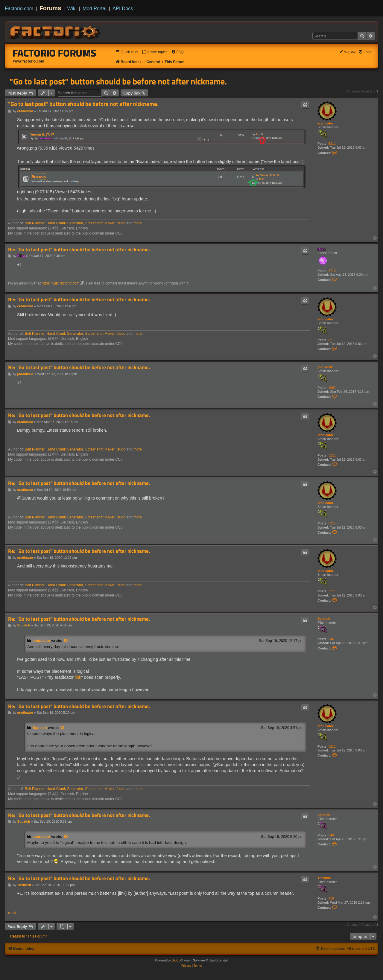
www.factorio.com (29, 61)
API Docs (123, 8)
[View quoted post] (66, 641)
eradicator (325, 123)
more (138, 223)
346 (331, 639)
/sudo (121, 223)
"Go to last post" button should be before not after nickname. (118, 81)
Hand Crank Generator (65, 223)
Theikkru (324, 878)
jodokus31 (326, 367)
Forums (50, 8)
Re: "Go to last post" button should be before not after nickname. (79, 250)
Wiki (72, 8)
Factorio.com (19, 8)
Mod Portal (95, 8)
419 (331, 898)
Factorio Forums (54, 53)
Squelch (324, 619)
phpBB (176, 960)
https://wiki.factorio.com (61, 283)
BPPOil (12, 913)
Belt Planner (35, 223)
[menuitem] (155, 52)
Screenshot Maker (100, 223)
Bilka (321, 249)
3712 (332, 271)
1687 (332, 388)
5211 (332, 144)
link (78, 677)
